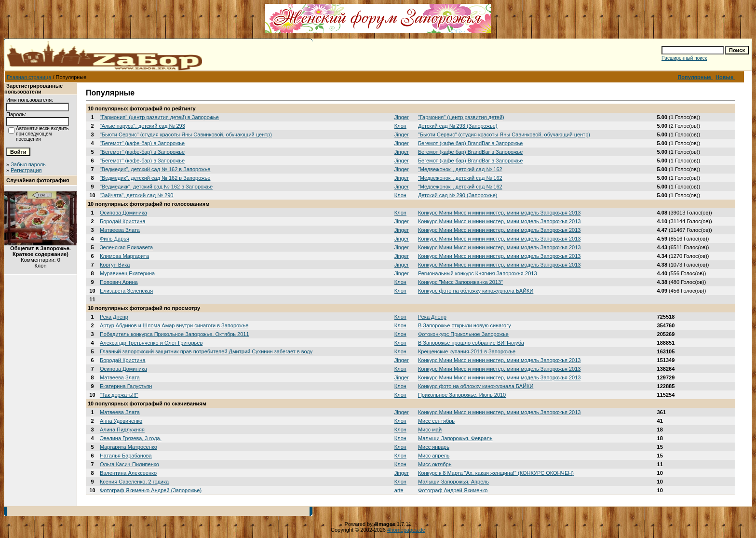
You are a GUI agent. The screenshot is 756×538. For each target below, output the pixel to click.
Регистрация (26, 170)
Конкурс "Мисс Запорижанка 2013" (460, 282)
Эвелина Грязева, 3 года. (131, 438)
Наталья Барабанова (126, 456)
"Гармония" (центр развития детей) (461, 117)
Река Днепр (114, 317)
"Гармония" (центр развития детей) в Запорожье (159, 117)
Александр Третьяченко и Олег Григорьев (151, 343)
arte (399, 490)
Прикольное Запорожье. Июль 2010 (462, 395)
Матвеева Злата (120, 230)
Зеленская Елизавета (126, 247)
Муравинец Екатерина (127, 273)
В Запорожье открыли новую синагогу (465, 325)
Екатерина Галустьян (126, 386)
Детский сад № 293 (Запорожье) (458, 126)
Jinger (402, 117)
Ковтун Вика (115, 265)
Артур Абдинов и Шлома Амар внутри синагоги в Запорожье (174, 325)
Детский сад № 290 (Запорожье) (458, 195)
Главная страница (29, 77)
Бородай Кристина (123, 221)
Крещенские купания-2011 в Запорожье (467, 351)
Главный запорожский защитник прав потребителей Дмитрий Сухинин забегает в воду (206, 351)
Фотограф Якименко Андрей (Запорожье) (151, 490)
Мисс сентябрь (436, 421)
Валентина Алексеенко (128, 473)
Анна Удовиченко (121, 421)
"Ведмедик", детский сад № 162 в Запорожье (155, 169)
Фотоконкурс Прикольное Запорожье (463, 334)
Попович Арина (119, 282)
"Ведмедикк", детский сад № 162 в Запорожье (156, 187)
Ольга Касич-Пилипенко (129, 464)
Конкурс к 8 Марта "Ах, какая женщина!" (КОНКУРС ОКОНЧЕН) (496, 473)
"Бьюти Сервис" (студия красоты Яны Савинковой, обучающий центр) (186, 134)
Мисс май (430, 430)
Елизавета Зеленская (126, 291)
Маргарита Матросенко (128, 447)
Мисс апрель (434, 456)
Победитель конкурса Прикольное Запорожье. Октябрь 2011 (175, 334)
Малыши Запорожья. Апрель (453, 482)
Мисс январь (434, 447)
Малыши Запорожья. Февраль (455, 438)
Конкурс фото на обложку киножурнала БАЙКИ (476, 291)
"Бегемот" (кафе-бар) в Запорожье (142, 143)
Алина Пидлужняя (122, 430)
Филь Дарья (115, 239)
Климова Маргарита (124, 256)
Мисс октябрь (435, 464)
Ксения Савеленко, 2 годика (134, 482)
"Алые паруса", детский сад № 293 (142, 126)
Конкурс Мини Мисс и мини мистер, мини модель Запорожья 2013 (499, 213)
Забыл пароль (28, 164)
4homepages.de (406, 530)
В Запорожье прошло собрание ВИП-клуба (471, 343)
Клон (400, 126)
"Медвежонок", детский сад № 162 (460, 169)
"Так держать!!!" (119, 395)
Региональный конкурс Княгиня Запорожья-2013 (478, 273)
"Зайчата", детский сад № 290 (137, 195)
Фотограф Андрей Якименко (453, 490)
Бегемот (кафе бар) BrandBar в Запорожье (470, 143)
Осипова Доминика (123, 213)
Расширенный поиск (684, 58)
